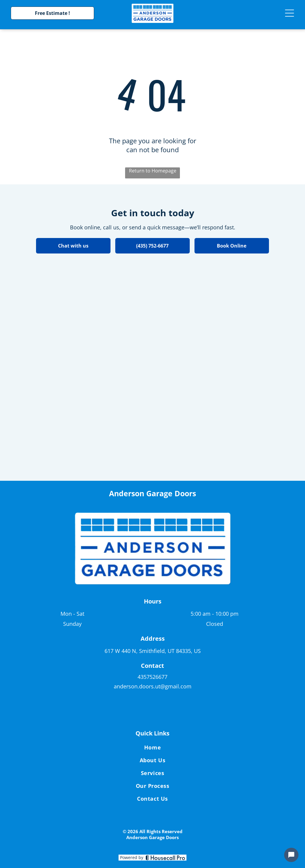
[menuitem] (152, 748)
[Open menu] (290, 13)
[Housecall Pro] (165, 858)
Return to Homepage (153, 171)
